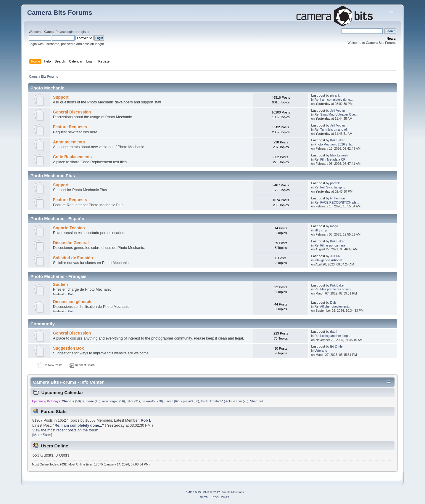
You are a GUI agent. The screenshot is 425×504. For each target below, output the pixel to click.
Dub (71, 294)
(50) (71, 401)
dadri (334, 332)
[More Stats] (42, 435)
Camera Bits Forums (60, 13)
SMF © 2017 (212, 492)
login (70, 32)
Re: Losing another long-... (333, 336)
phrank (335, 95)
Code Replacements (72, 157)
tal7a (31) (133, 401)
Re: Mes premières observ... (334, 289)
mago (334, 226)
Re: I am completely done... (334, 100)
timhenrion (338, 198)
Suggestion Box (68, 348)
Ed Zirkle (337, 346)
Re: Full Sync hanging (330, 187)
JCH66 (335, 256)
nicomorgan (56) (114, 401)
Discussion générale (73, 302)
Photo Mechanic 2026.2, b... (334, 144)
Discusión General (71, 243)
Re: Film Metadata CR (330, 159)
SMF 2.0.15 (193, 492)
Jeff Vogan (338, 111)
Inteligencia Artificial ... (330, 260)
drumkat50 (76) (152, 401)
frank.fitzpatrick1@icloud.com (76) (225, 401)
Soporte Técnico (69, 228)
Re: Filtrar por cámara (330, 245)
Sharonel (256, 401)
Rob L (146, 420)
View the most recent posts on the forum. (66, 430)
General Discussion (72, 112)
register (84, 32)
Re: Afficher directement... (333, 306)
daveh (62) (172, 401)
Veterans (321, 351)
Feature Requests (70, 127)
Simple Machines (233, 492)
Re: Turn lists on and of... (332, 129)
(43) (91, 401)
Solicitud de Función (73, 258)
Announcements (69, 142)
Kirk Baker (338, 140)
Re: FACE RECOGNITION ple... (337, 202)
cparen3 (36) (190, 401)
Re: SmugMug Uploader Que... (336, 114)
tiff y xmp (321, 230)
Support (61, 97)
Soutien (60, 285)
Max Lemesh (339, 155)
